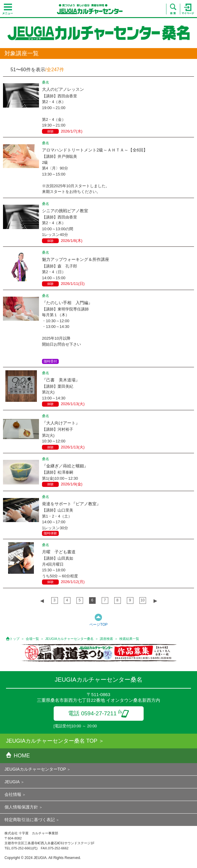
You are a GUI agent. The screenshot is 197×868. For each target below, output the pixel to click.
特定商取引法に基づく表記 (30, 820)
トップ (15, 639)
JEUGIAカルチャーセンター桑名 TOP (52, 741)
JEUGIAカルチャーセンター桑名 (69, 639)
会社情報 (13, 794)
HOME (18, 756)
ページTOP (98, 625)
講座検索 (106, 639)
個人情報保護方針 (21, 807)
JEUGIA (12, 782)
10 (143, 600)
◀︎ (42, 601)
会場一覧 (32, 639)
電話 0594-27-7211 (98, 713)
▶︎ (155, 601)
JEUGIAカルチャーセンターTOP (35, 769)
